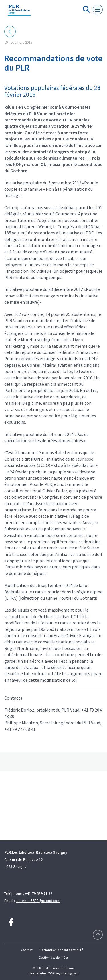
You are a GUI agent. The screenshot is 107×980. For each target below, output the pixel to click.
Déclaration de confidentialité (61, 950)
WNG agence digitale (63, 973)
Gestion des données (53, 957)
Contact (27, 950)
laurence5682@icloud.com (38, 901)
